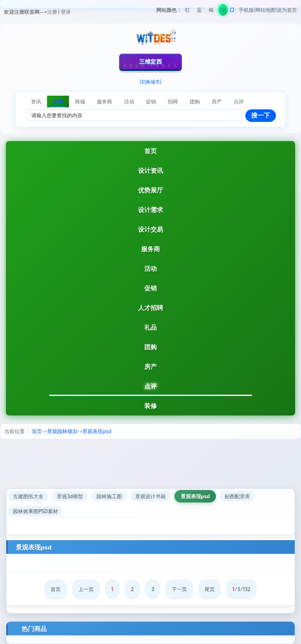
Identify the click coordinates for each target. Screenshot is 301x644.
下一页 (179, 589)
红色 (188, 11)
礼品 (150, 327)
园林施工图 (109, 496)
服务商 (150, 249)
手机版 (246, 10)
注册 (52, 12)
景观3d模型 (70, 496)
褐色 (211, 11)
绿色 (223, 11)
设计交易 (150, 229)
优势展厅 (150, 190)
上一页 (86, 589)
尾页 (210, 589)
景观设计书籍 (150, 496)
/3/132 (241, 589)
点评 (150, 386)
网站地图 (265, 10)
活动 (150, 268)
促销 (150, 288)
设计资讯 (150, 170)
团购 (150, 347)
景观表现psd (97, 431)
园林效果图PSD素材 (35, 511)
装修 (150, 405)
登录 (66, 12)
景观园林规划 (62, 431)
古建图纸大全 (28, 496)
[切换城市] (150, 82)
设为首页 (287, 10)
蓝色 (199, 11)
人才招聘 (150, 307)
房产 (150, 366)
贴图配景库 (237, 496)
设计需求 (150, 210)
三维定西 (150, 61)
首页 (150, 151)
